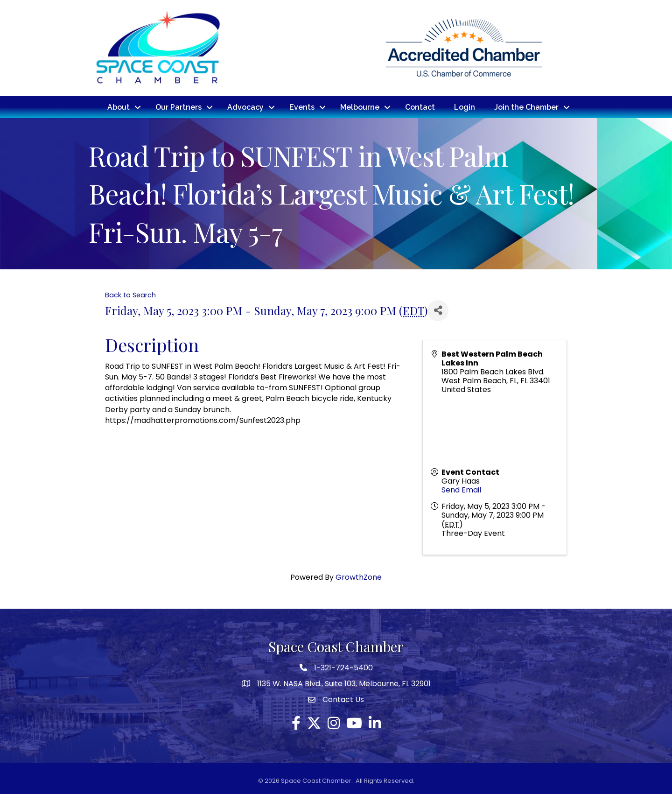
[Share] (438, 310)
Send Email (461, 489)
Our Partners (178, 107)
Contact (420, 107)
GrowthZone (359, 577)
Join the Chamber (526, 107)
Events (302, 107)
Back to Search (130, 295)
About (119, 107)
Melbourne (360, 107)
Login (465, 107)
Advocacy (245, 107)
